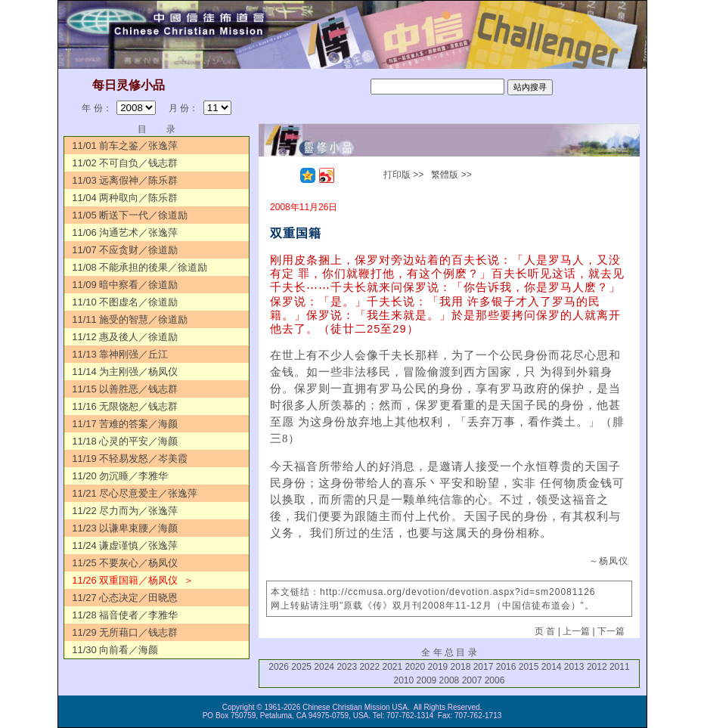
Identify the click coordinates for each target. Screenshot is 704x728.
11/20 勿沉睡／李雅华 (120, 476)
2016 (506, 667)
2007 (472, 680)
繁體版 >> (451, 175)
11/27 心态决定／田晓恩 (125, 598)
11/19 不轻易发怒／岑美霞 (130, 458)
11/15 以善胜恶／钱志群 (125, 389)
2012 (597, 667)
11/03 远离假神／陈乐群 (125, 180)
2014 (552, 667)
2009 (427, 680)
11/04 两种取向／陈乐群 (125, 198)
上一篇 (576, 631)
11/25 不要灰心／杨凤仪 (125, 563)
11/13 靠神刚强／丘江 (120, 354)
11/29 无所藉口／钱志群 (125, 632)
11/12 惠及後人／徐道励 (125, 337)
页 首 (545, 631)
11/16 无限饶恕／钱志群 (125, 406)
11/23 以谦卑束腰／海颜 (125, 528)
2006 (495, 680)
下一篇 (611, 631)
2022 (369, 667)
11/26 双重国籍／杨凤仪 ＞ (132, 580)
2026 (279, 667)
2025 (301, 667)
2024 (324, 667)
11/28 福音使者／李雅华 (125, 615)
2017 (484, 667)
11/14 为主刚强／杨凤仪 (125, 372)
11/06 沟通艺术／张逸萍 (125, 232)
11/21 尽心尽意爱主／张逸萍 (135, 493)
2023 (347, 667)
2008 (450, 680)
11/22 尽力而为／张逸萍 (125, 511)
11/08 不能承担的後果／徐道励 (140, 267)
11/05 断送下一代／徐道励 (130, 215)
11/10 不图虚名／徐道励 (125, 302)
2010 (404, 680)
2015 (529, 667)
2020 (416, 667)
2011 (620, 667)
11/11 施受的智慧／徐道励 (130, 319)
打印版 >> (403, 175)
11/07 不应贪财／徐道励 (125, 250)
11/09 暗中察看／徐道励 (125, 285)
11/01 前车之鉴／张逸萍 (125, 146)
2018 (461, 667)
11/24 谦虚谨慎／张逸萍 (125, 545)
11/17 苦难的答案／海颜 (125, 424)
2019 (438, 667)
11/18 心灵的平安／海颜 (125, 441)
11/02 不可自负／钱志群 (125, 163)
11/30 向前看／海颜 (115, 650)
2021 (392, 667)
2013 (574, 667)
